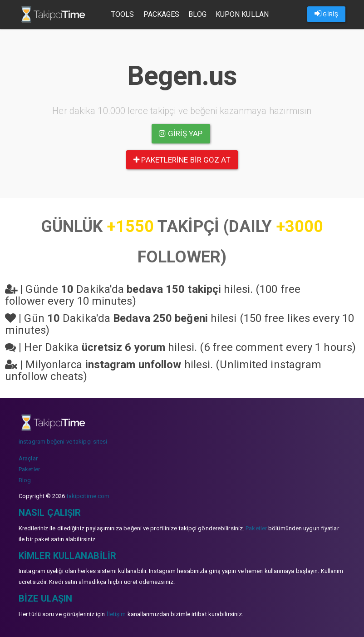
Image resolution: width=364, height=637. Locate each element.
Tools (123, 14)
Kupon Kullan (242, 14)
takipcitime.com (88, 496)
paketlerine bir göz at (182, 160)
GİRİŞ (326, 14)
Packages (162, 14)
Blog (197, 14)
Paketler (29, 469)
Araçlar (28, 458)
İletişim (116, 614)
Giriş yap (181, 133)
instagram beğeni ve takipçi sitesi (63, 442)
